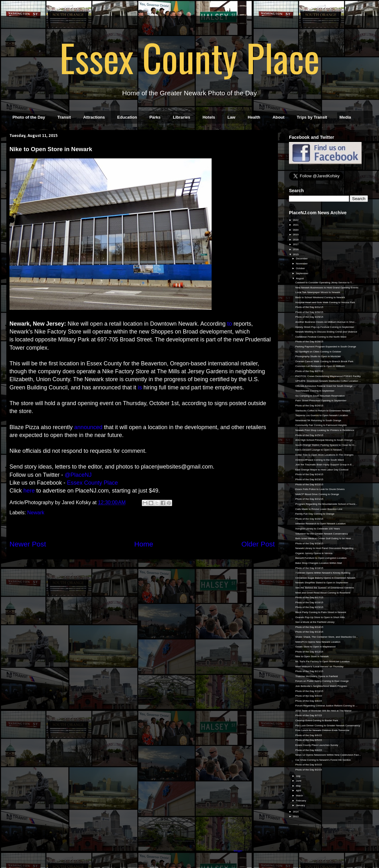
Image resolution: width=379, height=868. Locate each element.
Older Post (258, 544)
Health (254, 117)
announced (88, 427)
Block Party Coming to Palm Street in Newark (321, 612)
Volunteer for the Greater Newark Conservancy (322, 534)
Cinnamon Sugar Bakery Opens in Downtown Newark (325, 578)
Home (144, 544)
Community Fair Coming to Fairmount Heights (321, 425)
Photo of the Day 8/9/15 (309, 696)
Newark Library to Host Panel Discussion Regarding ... (326, 548)
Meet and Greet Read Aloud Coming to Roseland (323, 593)
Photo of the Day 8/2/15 (309, 770)
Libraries (181, 117)
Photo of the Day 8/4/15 (309, 750)
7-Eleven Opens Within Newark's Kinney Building (323, 573)
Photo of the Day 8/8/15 (309, 701)
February (301, 801)
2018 (296, 240)
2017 (296, 244)
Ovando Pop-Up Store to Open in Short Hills (320, 617)
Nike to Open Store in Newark (312, 656)
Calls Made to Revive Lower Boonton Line (319, 509)
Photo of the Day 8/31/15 (309, 307)
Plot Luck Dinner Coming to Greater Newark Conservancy (328, 726)
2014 (296, 812)
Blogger (238, 851)
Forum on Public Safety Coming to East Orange (322, 681)
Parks (155, 117)
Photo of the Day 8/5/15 (309, 740)
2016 (296, 249)
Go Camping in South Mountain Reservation (320, 396)
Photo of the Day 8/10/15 (309, 691)
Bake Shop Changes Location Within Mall (319, 563)
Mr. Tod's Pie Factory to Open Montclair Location (322, 661)
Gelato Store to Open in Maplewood (315, 647)
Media (345, 117)
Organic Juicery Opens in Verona (314, 553)
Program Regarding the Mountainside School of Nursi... (326, 504)
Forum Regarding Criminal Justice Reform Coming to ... (326, 706)
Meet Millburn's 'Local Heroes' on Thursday (319, 667)
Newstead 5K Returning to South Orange (318, 420)
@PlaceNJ (78, 475)
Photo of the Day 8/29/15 (309, 317)
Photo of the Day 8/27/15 (309, 371)
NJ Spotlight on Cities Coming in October (318, 352)
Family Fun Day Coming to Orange (315, 514)
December (302, 259)
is (140, 387)
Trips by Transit (312, 117)
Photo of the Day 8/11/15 (309, 671)
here (29, 491)
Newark (36, 513)
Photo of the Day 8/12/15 (309, 652)
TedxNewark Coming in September (315, 391)
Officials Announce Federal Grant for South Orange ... (325, 386)
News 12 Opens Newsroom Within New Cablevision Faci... (328, 755)
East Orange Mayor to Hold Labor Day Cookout (322, 470)
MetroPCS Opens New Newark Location (318, 642)
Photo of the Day (29, 117)
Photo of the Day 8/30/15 (309, 312)
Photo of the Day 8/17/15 (309, 597)
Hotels (209, 117)
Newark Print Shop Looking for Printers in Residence (325, 430)
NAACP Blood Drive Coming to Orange (317, 494)
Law (231, 117)
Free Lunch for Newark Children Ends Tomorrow (322, 730)
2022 (296, 220)
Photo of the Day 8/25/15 (309, 435)
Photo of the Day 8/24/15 (309, 474)
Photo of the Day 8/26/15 (309, 406)
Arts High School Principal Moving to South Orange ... (325, 440)
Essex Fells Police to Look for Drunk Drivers (320, 489)
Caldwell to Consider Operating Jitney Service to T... (324, 283)
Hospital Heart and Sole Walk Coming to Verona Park (325, 302)
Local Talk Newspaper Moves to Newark (318, 292)
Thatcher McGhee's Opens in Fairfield (316, 676)
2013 (296, 816)
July (298, 776)
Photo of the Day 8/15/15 (309, 607)
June (299, 781)
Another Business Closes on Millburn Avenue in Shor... (326, 322)
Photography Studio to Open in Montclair (318, 356)
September (302, 273)
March (300, 796)
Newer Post (28, 544)
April (299, 791)
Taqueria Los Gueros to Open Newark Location (322, 415)
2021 (296, 225)
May (299, 786)
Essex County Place (189, 57)
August (300, 278)
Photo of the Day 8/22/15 (309, 484)
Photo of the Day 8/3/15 (309, 765)
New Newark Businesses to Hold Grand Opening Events (327, 288)
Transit (64, 117)
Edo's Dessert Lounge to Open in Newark (319, 450)
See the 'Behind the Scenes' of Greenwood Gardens (325, 588)
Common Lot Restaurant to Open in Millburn (320, 366)
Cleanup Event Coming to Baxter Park (317, 720)
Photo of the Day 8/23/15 (309, 479)
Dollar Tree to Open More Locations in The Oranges (324, 455)
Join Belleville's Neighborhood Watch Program (321, 686)
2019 (296, 235)
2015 (296, 254)
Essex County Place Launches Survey (317, 745)
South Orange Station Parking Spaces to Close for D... (326, 445)
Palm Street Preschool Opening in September (321, 401)
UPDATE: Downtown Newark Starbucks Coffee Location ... (328, 381)
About (279, 117)
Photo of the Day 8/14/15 (309, 627)
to (229, 324)
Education (127, 117)
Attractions (94, 117)
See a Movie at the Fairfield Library (315, 622)
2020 (296, 230)
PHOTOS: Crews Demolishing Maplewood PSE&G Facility (328, 376)
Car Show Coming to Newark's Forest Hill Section (323, 760)
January (301, 805)
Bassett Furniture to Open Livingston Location (321, 558)
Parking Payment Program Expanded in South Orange (326, 347)
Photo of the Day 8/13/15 (309, 632)
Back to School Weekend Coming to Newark (320, 297)
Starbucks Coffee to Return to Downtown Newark (323, 411)
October (301, 268)
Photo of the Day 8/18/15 (309, 568)
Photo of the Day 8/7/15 (309, 715)
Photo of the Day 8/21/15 (309, 499)
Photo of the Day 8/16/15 (309, 602)
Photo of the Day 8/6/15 (309, 735)
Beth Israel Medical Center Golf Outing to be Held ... (325, 538)
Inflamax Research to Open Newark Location (320, 524)
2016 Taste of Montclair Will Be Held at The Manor (323, 711)
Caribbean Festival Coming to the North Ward (321, 337)
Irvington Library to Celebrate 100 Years (318, 529)
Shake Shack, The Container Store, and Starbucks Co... (327, 637)
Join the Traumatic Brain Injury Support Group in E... (325, 465)
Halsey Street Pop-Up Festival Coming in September (325, 327)
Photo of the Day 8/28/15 (309, 342)
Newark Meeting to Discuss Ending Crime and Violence (326, 332)
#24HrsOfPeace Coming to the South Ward (319, 460)
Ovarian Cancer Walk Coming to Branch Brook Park (324, 361)
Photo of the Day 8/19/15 (309, 543)
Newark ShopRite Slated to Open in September (322, 583)
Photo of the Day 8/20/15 (309, 519)
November (302, 264)
